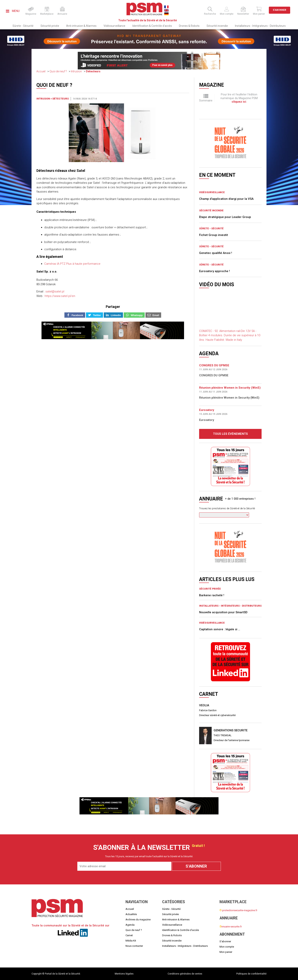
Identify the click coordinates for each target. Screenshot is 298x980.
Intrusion (76, 71)
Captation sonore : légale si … (220, 629)
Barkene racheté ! (212, 595)
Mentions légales (124, 974)
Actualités (131, 914)
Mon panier (226, 952)
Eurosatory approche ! (214, 271)
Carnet (129, 935)
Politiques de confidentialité (251, 974)
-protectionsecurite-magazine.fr (238, 910)
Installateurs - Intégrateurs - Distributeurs (260, 26)
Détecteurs (93, 71)
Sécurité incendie (217, 26)
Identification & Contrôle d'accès (152, 26)
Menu (13, 11)
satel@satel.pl (55, 291)
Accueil (41, 71)
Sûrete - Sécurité (23, 26)
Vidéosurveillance (114, 26)
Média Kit (131, 941)
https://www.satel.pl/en (60, 296)
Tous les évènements (230, 434)
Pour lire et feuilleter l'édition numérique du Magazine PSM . (239, 98)
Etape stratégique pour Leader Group (225, 217)
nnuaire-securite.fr (231, 927)
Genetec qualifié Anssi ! (216, 253)
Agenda (130, 925)
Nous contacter (134, 946)
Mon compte (227, 947)
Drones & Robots (189, 26)
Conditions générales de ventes (185, 974)
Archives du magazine (138, 919)
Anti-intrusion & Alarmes (81, 26)
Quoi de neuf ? (58, 71)
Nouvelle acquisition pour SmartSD (223, 612)
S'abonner (279, 10)
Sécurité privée (50, 26)
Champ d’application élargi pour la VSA (226, 199)
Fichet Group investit (214, 235)
